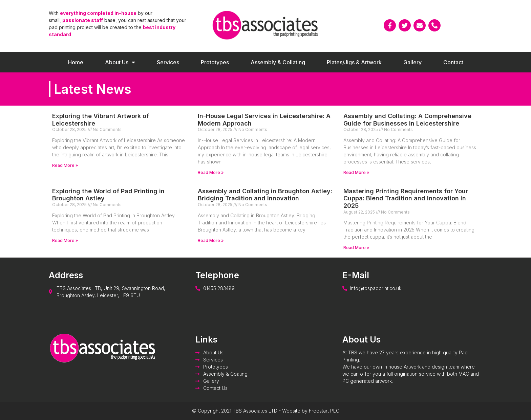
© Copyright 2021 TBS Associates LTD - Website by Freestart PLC (266, 411)
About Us (120, 62)
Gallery (412, 62)
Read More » (65, 165)
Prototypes (215, 62)
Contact (453, 62)
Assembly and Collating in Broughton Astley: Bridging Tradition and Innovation (265, 195)
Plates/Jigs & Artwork (354, 62)
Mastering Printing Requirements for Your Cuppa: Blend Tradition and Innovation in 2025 (406, 198)
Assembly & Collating (278, 62)
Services (168, 62)
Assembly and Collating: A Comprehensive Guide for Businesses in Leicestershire (407, 120)
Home (76, 62)
